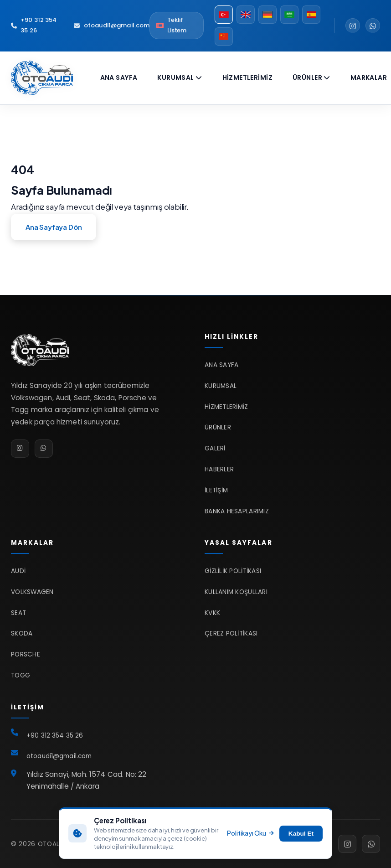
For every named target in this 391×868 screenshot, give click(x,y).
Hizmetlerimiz (247, 77)
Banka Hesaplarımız (237, 511)
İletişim (216, 490)
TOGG (21, 675)
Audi (18, 571)
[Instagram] (353, 26)
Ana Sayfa (119, 77)
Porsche (26, 654)
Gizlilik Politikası (233, 571)
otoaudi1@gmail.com (112, 25)
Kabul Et (301, 834)
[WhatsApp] (373, 26)
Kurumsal (180, 77)
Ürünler (311, 77)
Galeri (215, 448)
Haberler (219, 469)
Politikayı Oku (250, 833)
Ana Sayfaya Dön (54, 227)
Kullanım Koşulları (236, 592)
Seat (18, 613)
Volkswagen (32, 592)
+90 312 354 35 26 (34, 25)
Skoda (22, 633)
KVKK (212, 613)
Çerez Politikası (231, 633)
